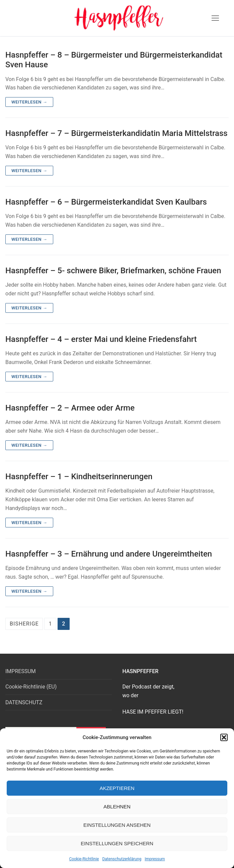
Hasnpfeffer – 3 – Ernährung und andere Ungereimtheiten (109, 554)
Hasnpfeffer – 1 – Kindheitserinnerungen (79, 477)
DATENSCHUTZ (24, 702)
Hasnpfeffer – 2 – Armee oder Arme (70, 408)
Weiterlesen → (29, 102)
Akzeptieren (117, 788)
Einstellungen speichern (117, 843)
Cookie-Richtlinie (84, 859)
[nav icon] (215, 18)
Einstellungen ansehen (117, 825)
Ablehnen (117, 807)
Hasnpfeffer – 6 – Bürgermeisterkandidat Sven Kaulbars (106, 202)
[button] (224, 737)
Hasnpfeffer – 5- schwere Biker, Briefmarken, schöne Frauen (113, 271)
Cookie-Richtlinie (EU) (31, 687)
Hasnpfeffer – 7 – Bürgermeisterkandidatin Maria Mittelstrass (116, 133)
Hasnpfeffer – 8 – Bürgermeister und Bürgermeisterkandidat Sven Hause (114, 60)
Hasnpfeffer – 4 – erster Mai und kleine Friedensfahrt (101, 339)
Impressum (155, 859)
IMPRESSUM (21, 671)
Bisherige (24, 624)
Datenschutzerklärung (122, 859)
